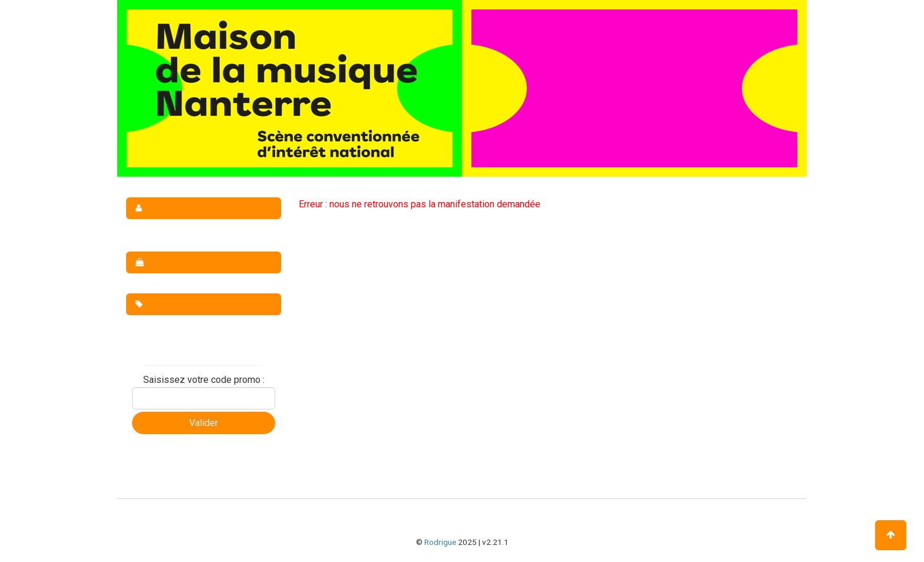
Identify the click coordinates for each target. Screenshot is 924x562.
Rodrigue (440, 542)
